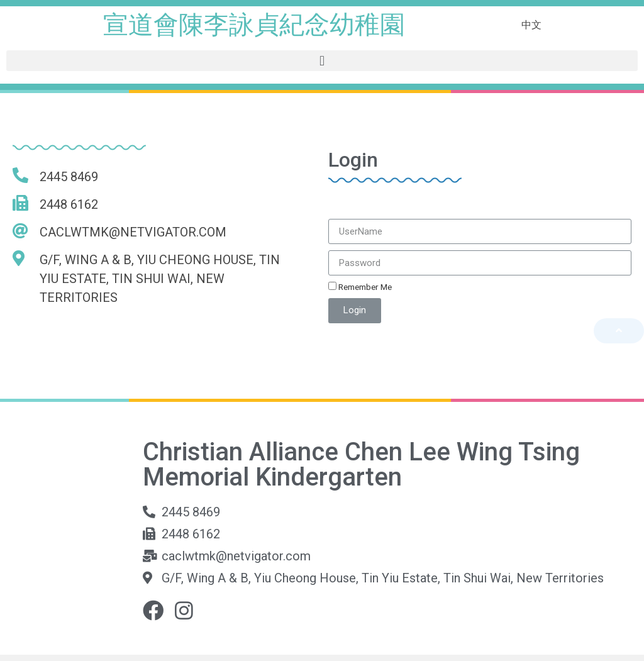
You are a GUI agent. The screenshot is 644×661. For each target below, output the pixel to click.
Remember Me (360, 287)
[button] (322, 61)
